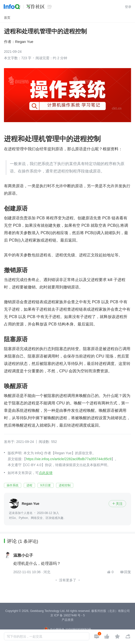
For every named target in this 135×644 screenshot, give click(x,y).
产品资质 (68, 620)
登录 (128, 7)
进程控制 (65, 485)
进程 (29, 485)
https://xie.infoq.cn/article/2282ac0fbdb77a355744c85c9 (69, 459)
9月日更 (46, 485)
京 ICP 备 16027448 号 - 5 (68, 615)
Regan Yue (24, 42)
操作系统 (13, 485)
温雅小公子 (23, 555)
